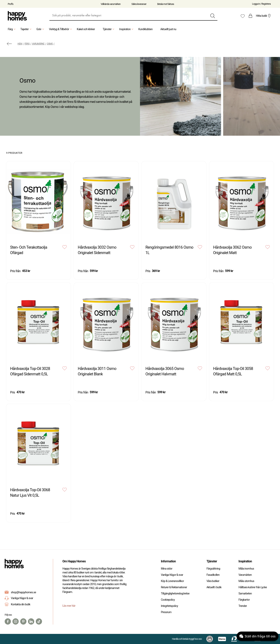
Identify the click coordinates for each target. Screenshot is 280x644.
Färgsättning (213, 569)
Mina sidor (167, 569)
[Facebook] (8, 621)
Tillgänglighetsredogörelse (175, 593)
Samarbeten (245, 593)
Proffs (11, 4)
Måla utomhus (246, 581)
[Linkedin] (31, 621)
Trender (243, 606)
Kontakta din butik (21, 604)
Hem (20, 44)
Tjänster (109, 29)
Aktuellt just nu (168, 29)
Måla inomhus (246, 569)
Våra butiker (213, 581)
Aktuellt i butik (214, 587)
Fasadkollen (213, 575)
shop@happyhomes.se (23, 592)
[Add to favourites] (65, 247)
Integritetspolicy (169, 606)
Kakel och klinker (86, 29)
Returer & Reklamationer (174, 587)
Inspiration (127, 29)
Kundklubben (145, 29)
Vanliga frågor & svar (19, 598)
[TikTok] (39, 621)
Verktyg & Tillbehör (61, 29)
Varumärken (245, 575)
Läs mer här (69, 606)
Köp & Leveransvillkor (172, 581)
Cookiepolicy (168, 600)
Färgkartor (244, 600)
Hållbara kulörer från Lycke (253, 587)
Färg (12, 29)
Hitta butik (264, 16)
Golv (41, 29)
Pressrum (166, 612)
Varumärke (38, 44)
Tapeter (26, 29)
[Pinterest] (23, 621)
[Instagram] (16, 621)
